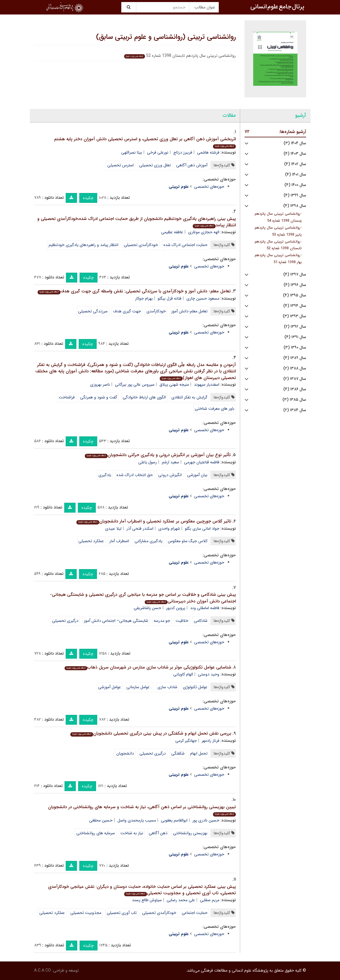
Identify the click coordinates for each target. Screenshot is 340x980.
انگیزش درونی (170, 475)
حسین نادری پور (206, 820)
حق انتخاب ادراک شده (135, 475)
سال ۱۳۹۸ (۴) (295, 206)
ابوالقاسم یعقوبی (174, 820)
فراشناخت (67, 397)
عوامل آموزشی (110, 687)
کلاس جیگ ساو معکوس (188, 541)
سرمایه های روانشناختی (96, 833)
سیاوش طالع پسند (147, 900)
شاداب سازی (167, 687)
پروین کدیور (176, 608)
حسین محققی (101, 820)
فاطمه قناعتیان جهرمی (202, 462)
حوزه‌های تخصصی (209, 187)
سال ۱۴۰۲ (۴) (295, 164)
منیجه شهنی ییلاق (174, 385)
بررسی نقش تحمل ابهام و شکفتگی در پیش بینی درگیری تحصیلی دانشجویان (151, 733)
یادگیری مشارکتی (148, 541)
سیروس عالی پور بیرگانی (135, 385)
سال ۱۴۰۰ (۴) (295, 185)
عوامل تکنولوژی (195, 687)
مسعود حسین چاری (203, 298)
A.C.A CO (43, 970)
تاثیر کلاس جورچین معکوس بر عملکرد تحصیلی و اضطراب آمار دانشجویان (154, 521)
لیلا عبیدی (113, 529)
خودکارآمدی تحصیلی (141, 245)
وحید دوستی (209, 674)
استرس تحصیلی (121, 165)
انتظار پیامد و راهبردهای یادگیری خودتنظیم (83, 245)
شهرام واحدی (169, 529)
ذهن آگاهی (158, 833)
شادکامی (201, 621)
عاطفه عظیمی (172, 232)
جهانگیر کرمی (186, 741)
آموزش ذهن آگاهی (192, 165)
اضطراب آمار (119, 541)
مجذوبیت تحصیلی (86, 913)
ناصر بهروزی (100, 385)
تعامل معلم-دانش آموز (189, 311)
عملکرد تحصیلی (91, 541)
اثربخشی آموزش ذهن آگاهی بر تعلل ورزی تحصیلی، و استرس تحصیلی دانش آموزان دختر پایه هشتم (145, 142)
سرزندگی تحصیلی (93, 311)
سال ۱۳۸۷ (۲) (295, 379)
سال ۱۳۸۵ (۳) (294, 400)
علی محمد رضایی (181, 900)
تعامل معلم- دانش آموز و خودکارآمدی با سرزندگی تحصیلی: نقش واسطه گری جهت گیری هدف (134, 291)
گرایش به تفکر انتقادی (189, 397)
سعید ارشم (170, 462)
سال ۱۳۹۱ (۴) (295, 337)
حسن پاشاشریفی (147, 608)
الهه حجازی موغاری (204, 232)
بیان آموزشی (197, 475)
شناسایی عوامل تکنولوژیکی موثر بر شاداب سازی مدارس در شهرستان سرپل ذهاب (148, 667)
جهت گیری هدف (127, 311)
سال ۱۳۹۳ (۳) (294, 316)
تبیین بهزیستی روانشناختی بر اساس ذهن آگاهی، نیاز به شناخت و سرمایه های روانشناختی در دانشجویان (142, 810)
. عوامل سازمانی (139, 687)
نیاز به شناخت (132, 833)
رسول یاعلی (148, 462)
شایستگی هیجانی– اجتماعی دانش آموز (116, 621)
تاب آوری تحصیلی (122, 913)
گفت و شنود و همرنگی (99, 397)
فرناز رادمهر (211, 741)
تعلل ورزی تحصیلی (155, 165)
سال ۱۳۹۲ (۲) (295, 327)
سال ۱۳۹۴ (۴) (295, 306)
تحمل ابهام (199, 753)
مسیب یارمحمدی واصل (137, 820)
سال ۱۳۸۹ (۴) (295, 358)
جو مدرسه (162, 621)
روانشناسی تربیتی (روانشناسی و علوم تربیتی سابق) (166, 37)
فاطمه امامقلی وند (205, 608)
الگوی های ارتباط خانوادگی (144, 397)
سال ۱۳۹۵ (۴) (295, 295)
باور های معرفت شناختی (215, 409)
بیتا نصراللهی (132, 152)
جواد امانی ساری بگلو (202, 529)
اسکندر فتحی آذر (140, 529)
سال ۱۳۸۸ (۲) (295, 368)
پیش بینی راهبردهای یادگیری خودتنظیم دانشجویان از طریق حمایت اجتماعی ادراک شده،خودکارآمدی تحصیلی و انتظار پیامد (137, 222)
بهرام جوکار (144, 298)
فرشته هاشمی (208, 152)
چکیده (88, 198)
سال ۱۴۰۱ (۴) (296, 175)
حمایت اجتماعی (195, 913)
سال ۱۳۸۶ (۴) (295, 389)
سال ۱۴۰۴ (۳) (295, 143)
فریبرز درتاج (183, 152)
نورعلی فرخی (158, 152)
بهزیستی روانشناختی (190, 833)
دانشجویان (125, 753)
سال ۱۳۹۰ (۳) (295, 348)
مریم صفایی (210, 900)
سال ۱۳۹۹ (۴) (295, 195)
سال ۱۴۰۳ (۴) (295, 154)
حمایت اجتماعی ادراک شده (185, 245)
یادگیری (105, 475)
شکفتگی (178, 753)
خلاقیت (182, 621)
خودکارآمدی (156, 311)
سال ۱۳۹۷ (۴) (295, 275)
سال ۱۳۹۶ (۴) (295, 285)
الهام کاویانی (183, 674)
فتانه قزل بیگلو (170, 298)
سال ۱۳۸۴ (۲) (295, 410)
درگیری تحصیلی (65, 621)
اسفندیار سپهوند (207, 385)
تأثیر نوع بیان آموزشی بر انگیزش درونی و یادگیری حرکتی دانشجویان (158, 455)
